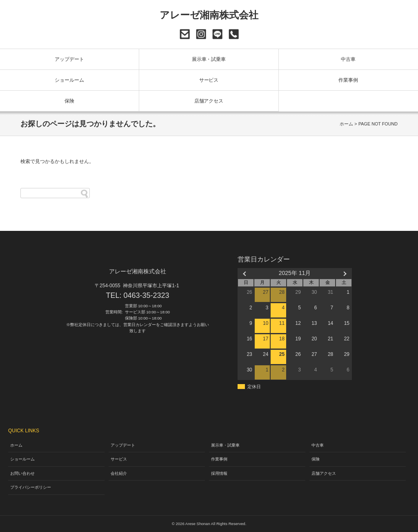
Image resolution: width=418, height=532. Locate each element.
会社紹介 (119, 473)
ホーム (346, 124)
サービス (209, 80)
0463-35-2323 (234, 34)
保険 (69, 101)
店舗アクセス (209, 101)
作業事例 (348, 80)
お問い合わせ (185, 34)
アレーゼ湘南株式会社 (209, 15)
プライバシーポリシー (31, 487)
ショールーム (69, 80)
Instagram (201, 34)
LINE (217, 34)
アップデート (69, 59)
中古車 (348, 59)
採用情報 (219, 473)
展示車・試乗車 (209, 59)
